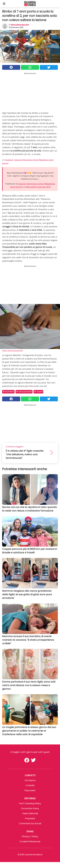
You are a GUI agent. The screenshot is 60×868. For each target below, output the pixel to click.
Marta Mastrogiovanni (20, 25)
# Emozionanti (24, 392)
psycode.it (30, 790)
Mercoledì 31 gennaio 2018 (38, 187)
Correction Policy (30, 808)
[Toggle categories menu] (4, 4)
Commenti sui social (30, 823)
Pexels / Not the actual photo (13, 351)
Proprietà (30, 818)
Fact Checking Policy (30, 803)
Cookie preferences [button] (30, 841)
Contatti (30, 785)
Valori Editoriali (30, 813)
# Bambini (8, 392)
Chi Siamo (30, 780)
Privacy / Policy (30, 836)
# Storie (38, 392)
